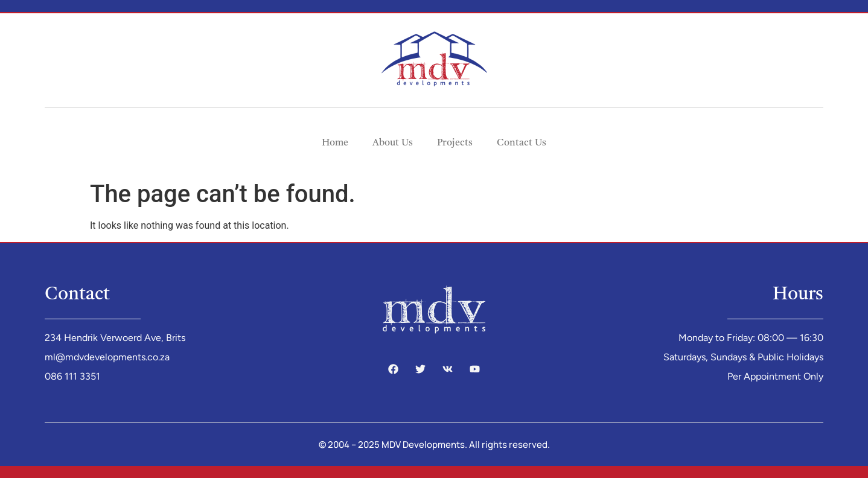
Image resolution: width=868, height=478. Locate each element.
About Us (393, 143)
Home (335, 143)
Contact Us (522, 143)
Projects (455, 143)
